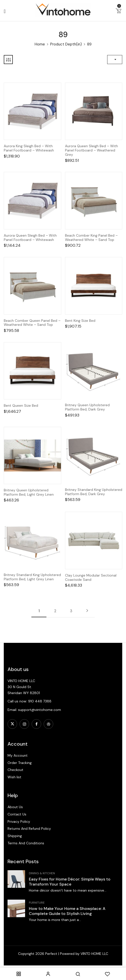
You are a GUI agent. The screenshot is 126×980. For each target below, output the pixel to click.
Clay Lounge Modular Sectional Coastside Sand (91, 578)
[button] (118, 12)
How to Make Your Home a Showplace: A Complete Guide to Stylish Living (67, 911)
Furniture (37, 903)
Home (40, 44)
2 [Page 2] (55, 611)
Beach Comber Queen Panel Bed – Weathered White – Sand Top (32, 323)
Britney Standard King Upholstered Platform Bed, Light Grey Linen (32, 577)
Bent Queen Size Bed (21, 406)
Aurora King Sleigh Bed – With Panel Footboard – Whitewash (29, 148)
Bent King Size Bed (80, 321)
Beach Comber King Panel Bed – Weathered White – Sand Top (91, 238)
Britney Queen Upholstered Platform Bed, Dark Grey (87, 407)
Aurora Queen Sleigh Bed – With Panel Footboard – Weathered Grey (91, 150)
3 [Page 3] (71, 611)
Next (87, 611)
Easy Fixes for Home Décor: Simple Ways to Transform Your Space (70, 882)
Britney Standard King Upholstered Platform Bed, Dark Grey (94, 492)
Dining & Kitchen (42, 873)
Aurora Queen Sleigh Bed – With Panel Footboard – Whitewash (30, 238)
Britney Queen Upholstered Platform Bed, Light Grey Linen (29, 492)
